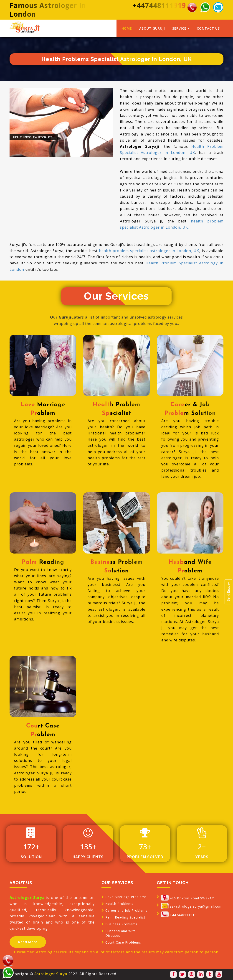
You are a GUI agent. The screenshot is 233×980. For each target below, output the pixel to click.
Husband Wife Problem (190, 567)
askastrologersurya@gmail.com (196, 906)
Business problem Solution (116, 567)
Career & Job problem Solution (190, 409)
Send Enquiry (228, 592)
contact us (208, 28)
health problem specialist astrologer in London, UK (149, 251)
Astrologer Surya (51, 974)
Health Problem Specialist (117, 409)
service (181, 28)
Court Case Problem (43, 730)
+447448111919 (183, 915)
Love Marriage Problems (126, 897)
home (127, 28)
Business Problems (121, 924)
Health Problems (119, 904)
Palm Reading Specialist (125, 917)
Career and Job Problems (126, 910)
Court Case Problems (123, 942)
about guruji (152, 28)
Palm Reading (43, 562)
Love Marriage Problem (43, 409)
